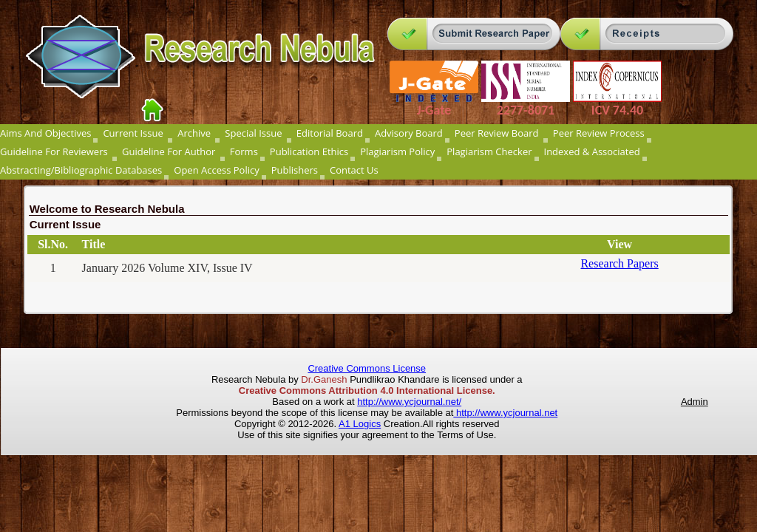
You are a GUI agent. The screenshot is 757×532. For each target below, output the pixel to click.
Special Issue (254, 133)
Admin (695, 402)
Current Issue (134, 133)
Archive (195, 133)
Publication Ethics (309, 151)
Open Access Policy (216, 170)
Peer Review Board (498, 133)
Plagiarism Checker (489, 151)
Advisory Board (409, 133)
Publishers (295, 170)
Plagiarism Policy (397, 151)
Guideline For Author (170, 151)
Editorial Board (330, 133)
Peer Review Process (599, 133)
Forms (244, 151)
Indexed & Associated (592, 151)
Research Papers (619, 263)
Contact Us (354, 170)
